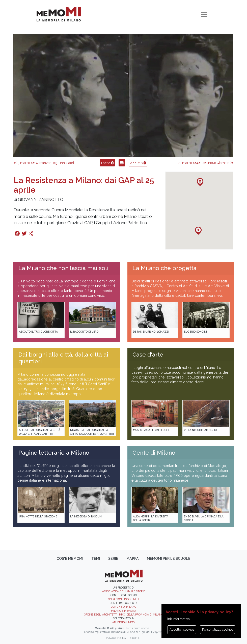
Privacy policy (116, 638)
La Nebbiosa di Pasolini (86, 516)
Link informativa (178, 619)
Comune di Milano (123, 607)
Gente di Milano (154, 453)
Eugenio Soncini (195, 332)
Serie (113, 559)
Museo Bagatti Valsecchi (151, 430)
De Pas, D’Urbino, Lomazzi (151, 332)
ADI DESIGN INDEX (124, 622)
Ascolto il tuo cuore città (38, 332)
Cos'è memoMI (70, 559)
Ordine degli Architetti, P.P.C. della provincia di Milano (123, 614)
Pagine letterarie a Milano (54, 453)
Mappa (133, 559)
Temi (96, 559)
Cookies (136, 638)
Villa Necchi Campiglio (200, 430)
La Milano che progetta (164, 268)
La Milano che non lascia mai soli (63, 268)
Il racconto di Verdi (85, 332)
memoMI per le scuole (169, 559)
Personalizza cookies (218, 630)
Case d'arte (148, 355)
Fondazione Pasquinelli (123, 599)
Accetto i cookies (182, 630)
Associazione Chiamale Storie (123, 591)
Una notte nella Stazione (38, 516)
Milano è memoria (123, 611)
